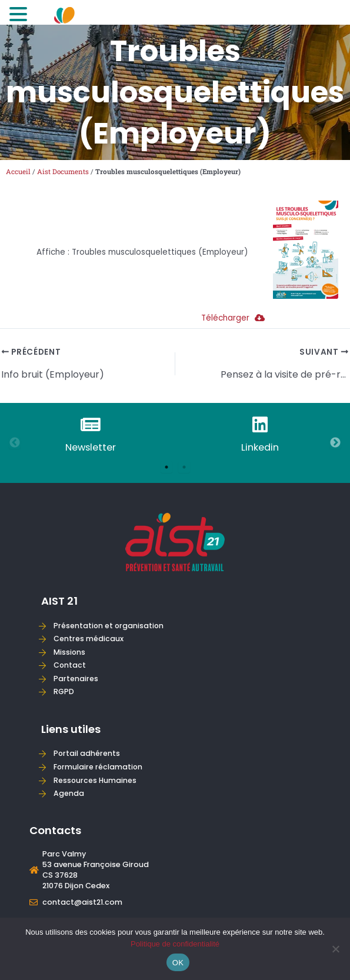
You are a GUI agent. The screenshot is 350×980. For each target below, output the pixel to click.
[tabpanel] (91, 436)
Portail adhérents (87, 753)
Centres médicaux (89, 639)
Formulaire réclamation (98, 767)
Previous (15, 443)
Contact (70, 665)
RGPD (64, 691)
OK (178, 963)
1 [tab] (166, 467)
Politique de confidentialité (175, 944)
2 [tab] (184, 467)
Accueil (18, 171)
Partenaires (76, 679)
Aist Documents (63, 171)
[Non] (335, 949)
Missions (69, 652)
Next (335, 443)
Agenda (69, 793)
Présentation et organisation (109, 626)
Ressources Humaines (95, 780)
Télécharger (233, 318)
